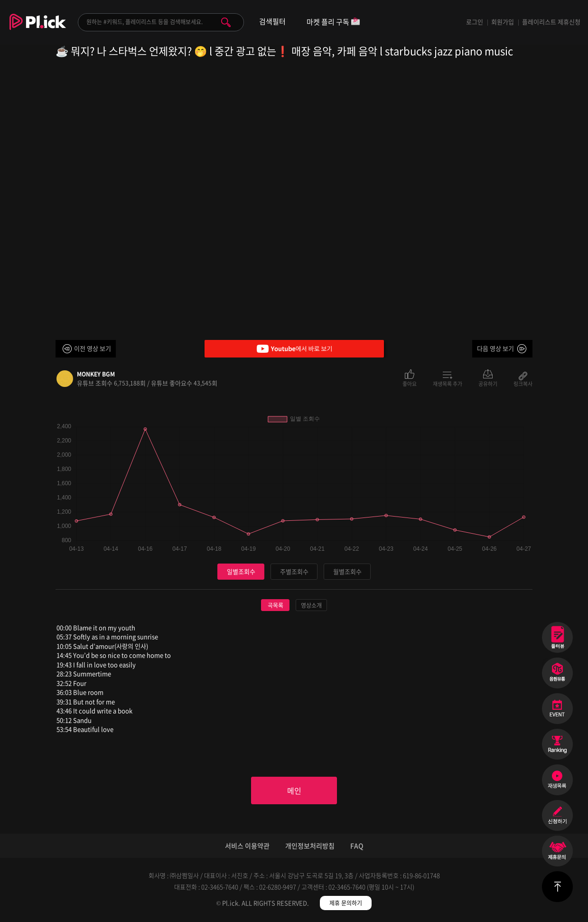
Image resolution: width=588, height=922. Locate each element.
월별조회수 (347, 571)
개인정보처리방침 (310, 846)
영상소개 (311, 605)
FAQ (357, 846)
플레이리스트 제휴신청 (551, 22)
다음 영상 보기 (495, 348)
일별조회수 (241, 571)
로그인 (475, 22)
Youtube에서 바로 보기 (294, 349)
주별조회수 (294, 571)
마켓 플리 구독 (333, 23)
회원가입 (503, 22)
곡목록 (275, 605)
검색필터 (272, 22)
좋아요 (410, 383)
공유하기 (488, 383)
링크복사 (523, 383)
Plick (38, 29)
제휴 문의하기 (346, 903)
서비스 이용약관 (247, 846)
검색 (226, 22)
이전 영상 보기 (93, 348)
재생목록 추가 (448, 383)
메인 (294, 790)
